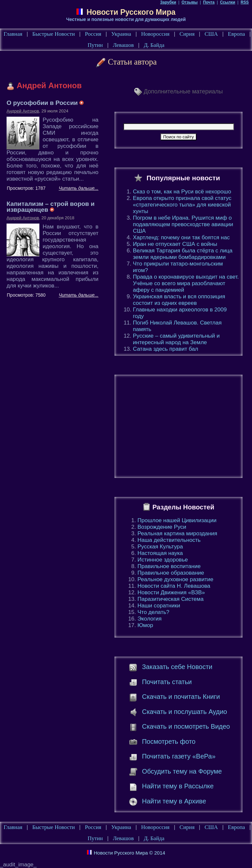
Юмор (145, 625)
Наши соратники (159, 606)
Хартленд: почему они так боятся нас (181, 237)
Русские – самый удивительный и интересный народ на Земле (176, 339)
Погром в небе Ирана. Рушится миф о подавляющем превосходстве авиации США (183, 224)
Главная (13, 34)
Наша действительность (169, 540)
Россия (93, 34)
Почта (209, 2)
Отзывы (189, 2)
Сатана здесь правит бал (166, 349)
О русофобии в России (45, 103)
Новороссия (155, 34)
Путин (95, 45)
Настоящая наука (160, 553)
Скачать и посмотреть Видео (186, 726)
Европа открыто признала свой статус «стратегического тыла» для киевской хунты (182, 205)
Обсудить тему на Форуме (182, 771)
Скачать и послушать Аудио (185, 712)
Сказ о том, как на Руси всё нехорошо (182, 192)
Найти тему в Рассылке (178, 786)
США (211, 34)
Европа (237, 34)
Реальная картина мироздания (177, 533)
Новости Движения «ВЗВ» (171, 592)
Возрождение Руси (162, 527)
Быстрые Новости (53, 34)
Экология (149, 619)
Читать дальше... (79, 188)
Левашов (123, 45)
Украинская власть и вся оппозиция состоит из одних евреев (179, 300)
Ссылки (227, 2)
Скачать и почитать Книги (181, 697)
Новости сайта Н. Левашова (174, 586)
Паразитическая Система (170, 599)
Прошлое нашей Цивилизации (177, 520)
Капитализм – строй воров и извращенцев (51, 207)
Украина (121, 34)
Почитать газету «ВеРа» (179, 756)
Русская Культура (160, 547)
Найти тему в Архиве (174, 801)
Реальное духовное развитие (175, 579)
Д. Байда (154, 45)
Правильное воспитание (169, 566)
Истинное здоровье (163, 560)
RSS (245, 2)
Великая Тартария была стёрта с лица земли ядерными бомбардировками (183, 254)
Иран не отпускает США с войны (175, 244)
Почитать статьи (167, 682)
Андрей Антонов (23, 111)
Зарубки (168, 2)
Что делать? (153, 612)
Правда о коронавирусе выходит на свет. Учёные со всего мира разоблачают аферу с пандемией (186, 283)
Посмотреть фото (169, 741)
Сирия (187, 34)
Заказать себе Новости (177, 667)
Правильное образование (171, 573)
